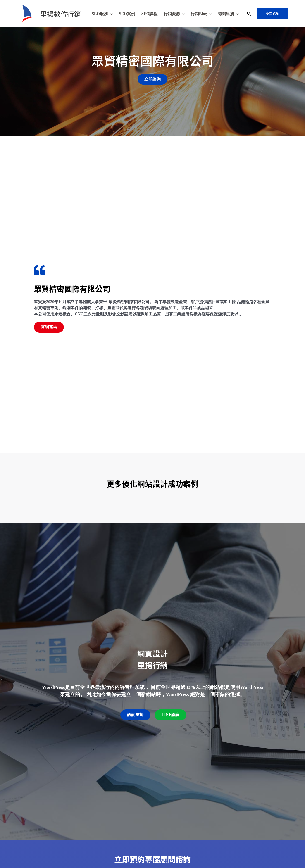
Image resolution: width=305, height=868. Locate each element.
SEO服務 (100, 14)
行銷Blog (199, 14)
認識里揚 (226, 14)
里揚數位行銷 (60, 14)
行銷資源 (172, 14)
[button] (249, 14)
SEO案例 (127, 14)
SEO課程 (149, 14)
